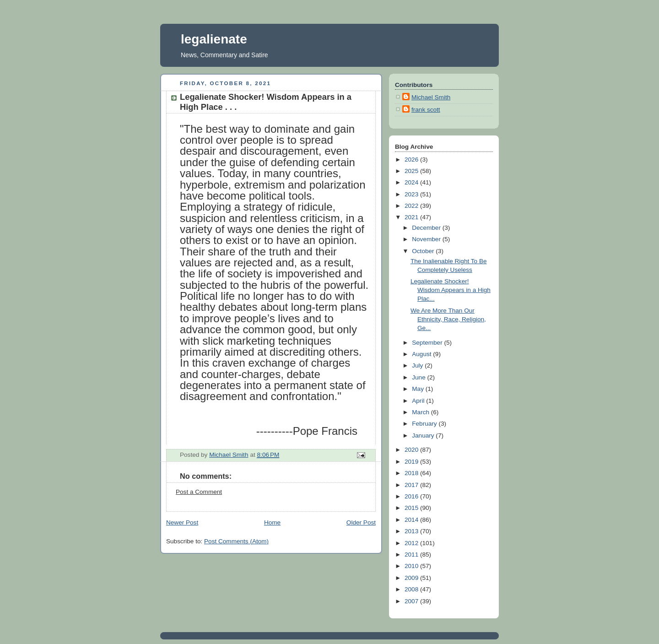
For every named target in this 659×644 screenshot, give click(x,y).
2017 (412, 485)
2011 (412, 555)
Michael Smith (431, 97)
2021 (412, 217)
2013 (412, 531)
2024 (412, 182)
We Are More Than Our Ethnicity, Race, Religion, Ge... (448, 319)
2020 (412, 450)
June (419, 377)
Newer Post (182, 522)
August (422, 354)
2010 (412, 566)
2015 (412, 508)
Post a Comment (199, 492)
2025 (412, 171)
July (418, 365)
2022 (412, 206)
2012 (412, 543)
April (419, 401)
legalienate (214, 39)
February (425, 424)
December (427, 228)
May (419, 389)
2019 (412, 462)
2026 (412, 160)
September (428, 343)
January (424, 436)
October (424, 251)
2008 (412, 589)
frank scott (426, 110)
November (427, 239)
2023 (412, 194)
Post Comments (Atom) (236, 541)
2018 (412, 473)
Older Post (361, 522)
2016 (412, 496)
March (421, 412)
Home (272, 522)
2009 (412, 578)
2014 (412, 520)
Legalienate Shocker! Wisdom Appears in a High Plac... (451, 290)
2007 (412, 601)
